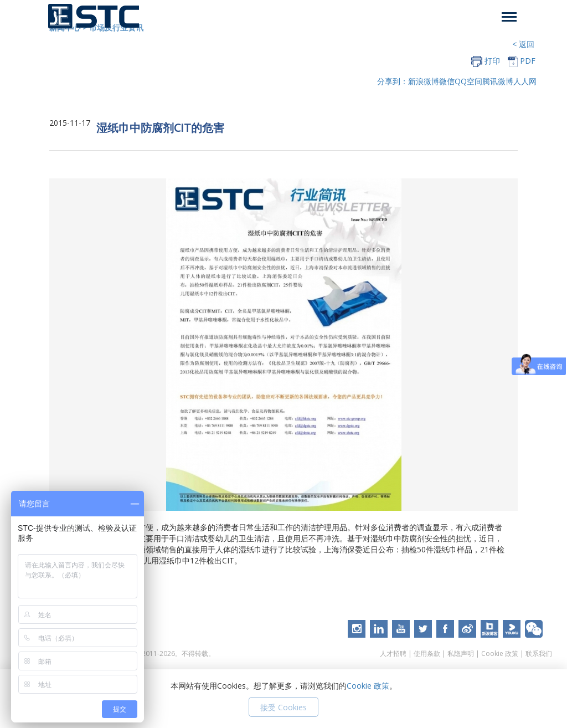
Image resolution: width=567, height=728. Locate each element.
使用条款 (427, 653)
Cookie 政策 (500, 653)
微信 (447, 81)
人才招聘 (393, 653)
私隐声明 (461, 653)
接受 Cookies (283, 707)
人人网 (525, 81)
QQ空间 (468, 81)
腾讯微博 (498, 81)
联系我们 (539, 653)
